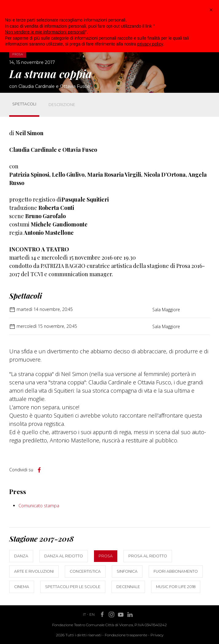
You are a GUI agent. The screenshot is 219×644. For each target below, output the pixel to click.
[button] (211, 10)
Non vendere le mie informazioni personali (45, 32)
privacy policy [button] (150, 44)
